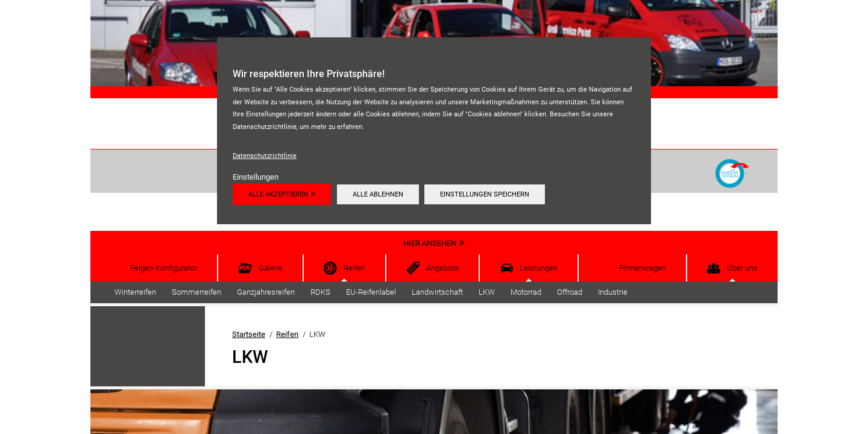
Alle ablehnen (378, 194)
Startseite (249, 334)
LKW (487, 292)
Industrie (613, 292)
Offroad (570, 292)
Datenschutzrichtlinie (265, 156)
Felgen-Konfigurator (164, 268)
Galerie (271, 268)
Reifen (354, 268)
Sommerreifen (197, 292)
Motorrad (526, 292)
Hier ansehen (430, 243)
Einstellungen (256, 177)
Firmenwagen (643, 268)
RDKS (320, 292)
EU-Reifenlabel (371, 292)
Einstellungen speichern (485, 194)
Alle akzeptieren (278, 194)
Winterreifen (135, 292)
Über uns (742, 268)
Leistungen (539, 268)
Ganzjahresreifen (266, 292)
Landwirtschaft (437, 292)
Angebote (442, 268)
